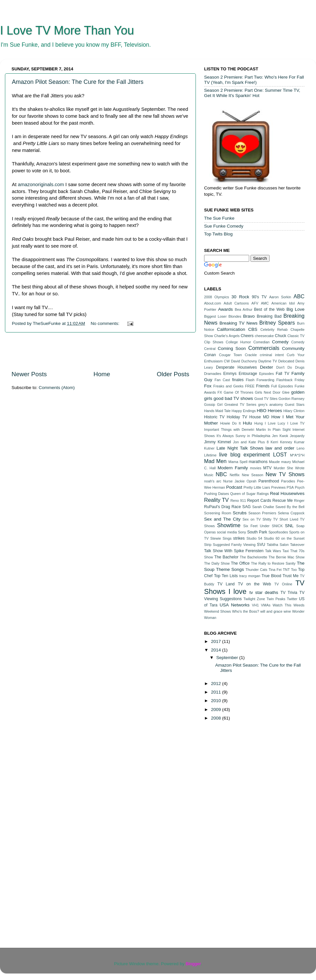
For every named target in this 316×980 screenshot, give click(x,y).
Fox (208, 386)
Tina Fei (275, 570)
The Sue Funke (219, 218)
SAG (247, 507)
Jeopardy (297, 436)
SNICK (277, 526)
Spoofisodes (278, 532)
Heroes (275, 411)
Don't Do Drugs (290, 367)
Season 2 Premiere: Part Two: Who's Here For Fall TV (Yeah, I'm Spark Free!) (254, 80)
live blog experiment (245, 454)
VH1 (255, 605)
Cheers (247, 336)
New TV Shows (285, 474)
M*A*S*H (297, 455)
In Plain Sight (279, 429)
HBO (262, 411)
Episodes (266, 374)
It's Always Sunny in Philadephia (243, 436)
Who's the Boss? (246, 611)
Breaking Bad (269, 316)
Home (102, 374)
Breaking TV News (238, 323)
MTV (268, 468)
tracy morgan (250, 576)
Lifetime (210, 455)
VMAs (266, 605)
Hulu (248, 423)
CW (227, 361)
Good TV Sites (266, 399)
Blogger (193, 964)
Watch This (282, 605)
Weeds (299, 605)
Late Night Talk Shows (240, 448)
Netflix (235, 475)
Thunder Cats (256, 570)
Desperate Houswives (236, 367)
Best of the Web (269, 309)
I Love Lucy (275, 423)
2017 (217, 641)
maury (286, 462)
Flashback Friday (290, 380)
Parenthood (269, 481)
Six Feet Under (256, 526)
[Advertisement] (100, 351)
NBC (221, 474)
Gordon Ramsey (291, 399)
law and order (280, 448)
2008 (217, 718)
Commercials (264, 348)
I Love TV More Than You (67, 30)
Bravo (249, 316)
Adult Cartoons (236, 303)
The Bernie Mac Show (287, 557)
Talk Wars (273, 551)
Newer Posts (29, 374)
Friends (263, 386)
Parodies (288, 481)
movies (256, 468)
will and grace (271, 611)
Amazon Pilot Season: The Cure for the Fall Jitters (78, 82)
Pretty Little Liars (257, 487)
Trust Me (291, 576)
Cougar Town (230, 355)
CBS (253, 329)
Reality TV (216, 500)
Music (209, 475)
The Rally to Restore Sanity (273, 563)
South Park (257, 532)
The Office (240, 563)
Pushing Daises (217, 494)
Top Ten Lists (226, 576)
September (228, 658)
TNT (286, 570)
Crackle (251, 355)
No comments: (106, 323)
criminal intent (272, 355)
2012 (217, 684)
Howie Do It (230, 423)
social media (227, 532)
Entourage (248, 374)
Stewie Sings (221, 538)
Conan (210, 355)
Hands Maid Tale (217, 411)
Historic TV (214, 417)
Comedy (280, 342)
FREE (250, 386)
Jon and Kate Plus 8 (251, 442)
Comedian (262, 342)
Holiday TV (237, 417)
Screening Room (218, 513)
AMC (265, 303)
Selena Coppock (291, 513)
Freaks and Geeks (228, 386)
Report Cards (259, 501)
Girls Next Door (268, 392)
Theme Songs (230, 569)
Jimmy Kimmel (218, 442)
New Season (253, 475)
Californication (231, 329)
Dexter (267, 367)
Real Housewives (287, 493)
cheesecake (264, 336)
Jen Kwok (280, 436)
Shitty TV (270, 519)
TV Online (283, 584)
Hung (258, 423)
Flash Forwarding (260, 380)
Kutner (209, 448)
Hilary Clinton (294, 411)
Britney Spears (277, 323)
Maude (274, 462)
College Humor (238, 342)
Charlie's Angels (227, 336)
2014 (217, 650)
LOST (280, 454)
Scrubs (240, 513)
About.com (213, 303)
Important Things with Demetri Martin (235, 429)
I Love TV (296, 423)
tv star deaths (264, 592)
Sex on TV (252, 519)
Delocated (286, 361)
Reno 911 (238, 501)
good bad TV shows (233, 398)
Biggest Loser (215, 316)
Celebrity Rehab (274, 330)
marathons (258, 462)
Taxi (286, 551)
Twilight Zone (254, 599)
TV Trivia (289, 593)
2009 (217, 710)
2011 (217, 692)
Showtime (229, 525)
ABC (299, 296)
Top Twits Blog (218, 234)
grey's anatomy (271, 404)
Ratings (263, 494)
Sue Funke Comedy (224, 226)
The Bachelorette (254, 557)
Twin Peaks (276, 599)
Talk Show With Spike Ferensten (234, 551)
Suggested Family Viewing (234, 545)
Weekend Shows (217, 611)
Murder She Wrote (289, 468)
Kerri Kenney (281, 442)
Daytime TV (268, 361)
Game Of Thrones (238, 392)
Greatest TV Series (240, 404)
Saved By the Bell (290, 507)
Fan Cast (222, 380)
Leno (301, 448)
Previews (278, 487)
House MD (259, 417)
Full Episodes (282, 386)
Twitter (292, 599)
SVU (261, 545)
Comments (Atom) (57, 388)
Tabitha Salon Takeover (286, 545)
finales (238, 380)
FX (220, 392)
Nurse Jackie (234, 481)
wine (287, 611)
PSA (290, 487)
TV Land (226, 584)
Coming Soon (232, 348)
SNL (289, 526)
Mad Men (215, 461)
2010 (217, 701)
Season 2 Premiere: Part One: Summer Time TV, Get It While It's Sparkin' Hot (252, 93)
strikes (239, 538)
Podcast (234, 487)
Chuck (280, 336)
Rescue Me (282, 501)
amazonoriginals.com (41, 184)
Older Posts (173, 374)
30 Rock (240, 297)
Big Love (295, 309)
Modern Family (233, 468)
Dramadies (213, 374)
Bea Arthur (243, 309)
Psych (300, 487)
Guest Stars (295, 404)
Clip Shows (214, 342)
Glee (286, 392)
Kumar (299, 442)
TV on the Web (255, 584)
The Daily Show (217, 563)
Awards (225, 309)
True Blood (271, 576)
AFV (255, 303)
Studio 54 (254, 538)
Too (294, 570)
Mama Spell (238, 462)
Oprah (251, 481)
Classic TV (296, 336)
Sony (242, 532)
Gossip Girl (213, 404)
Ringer (299, 501)
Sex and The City (222, 519)
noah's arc (213, 481)
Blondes (235, 316)
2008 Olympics (217, 297)
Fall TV (283, 374)
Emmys (230, 374)
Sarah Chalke (263, 507)
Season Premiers (263, 513)
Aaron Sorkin (280, 297)
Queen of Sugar (243, 494)
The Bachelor (226, 557)
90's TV (259, 297)
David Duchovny (244, 361)
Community (293, 348)
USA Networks (235, 605)
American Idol (283, 303)
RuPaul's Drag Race (223, 507)
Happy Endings (244, 411)
